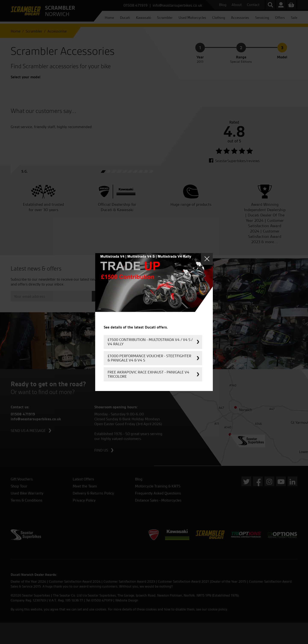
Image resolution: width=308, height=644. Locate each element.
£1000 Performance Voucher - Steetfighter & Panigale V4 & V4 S (149, 358)
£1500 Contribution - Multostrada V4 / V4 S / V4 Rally (150, 342)
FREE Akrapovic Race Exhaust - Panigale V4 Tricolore (148, 374)
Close (207, 259)
